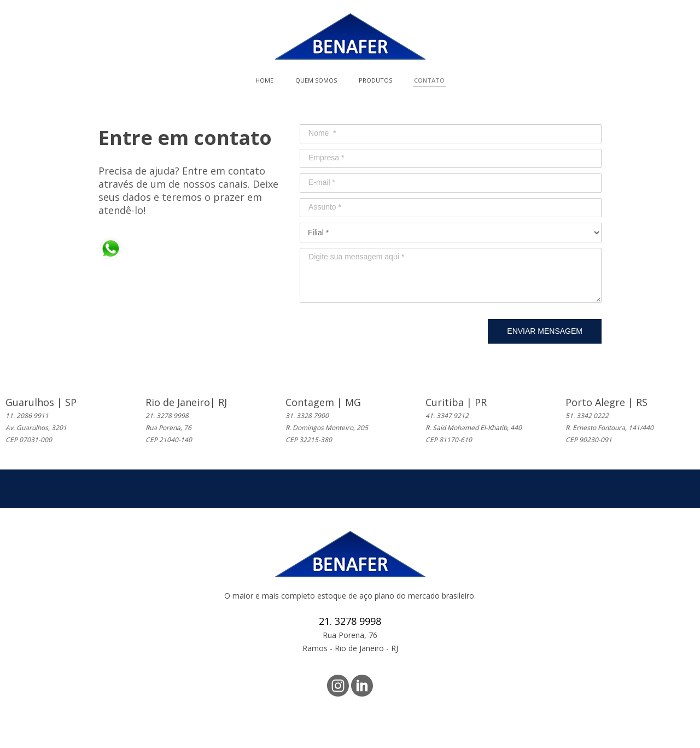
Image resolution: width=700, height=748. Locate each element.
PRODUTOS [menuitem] (375, 80)
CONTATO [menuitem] (429, 80)
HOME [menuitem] (264, 80)
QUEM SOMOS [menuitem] (316, 80)
